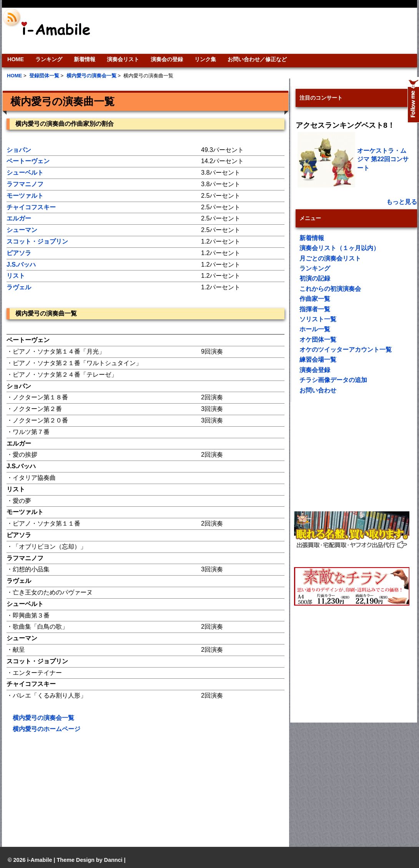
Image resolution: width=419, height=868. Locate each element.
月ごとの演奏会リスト (330, 258)
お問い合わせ (318, 390)
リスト (16, 276)
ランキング (49, 59)
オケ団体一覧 (318, 340)
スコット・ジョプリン (37, 241)
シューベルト (25, 173)
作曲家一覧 (315, 299)
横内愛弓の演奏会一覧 (43, 718)
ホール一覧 (315, 329)
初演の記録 (315, 278)
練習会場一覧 (318, 360)
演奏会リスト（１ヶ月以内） (339, 248)
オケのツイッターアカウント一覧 (346, 350)
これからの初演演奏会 (330, 289)
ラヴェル (19, 287)
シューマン (22, 230)
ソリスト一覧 (318, 319)
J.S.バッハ (21, 265)
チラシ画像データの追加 (333, 380)
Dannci (113, 860)
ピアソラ (19, 253)
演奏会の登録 (167, 59)
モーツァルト (25, 196)
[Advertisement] (262, 31)
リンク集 (205, 59)
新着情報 (85, 59)
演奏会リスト (123, 59)
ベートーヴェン (28, 161)
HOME (16, 59)
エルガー (19, 218)
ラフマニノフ (25, 184)
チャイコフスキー (31, 207)
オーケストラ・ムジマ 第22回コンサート (383, 159)
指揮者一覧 (315, 309)
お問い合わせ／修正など (257, 59)
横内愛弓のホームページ (47, 729)
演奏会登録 (315, 370)
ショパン (19, 150)
